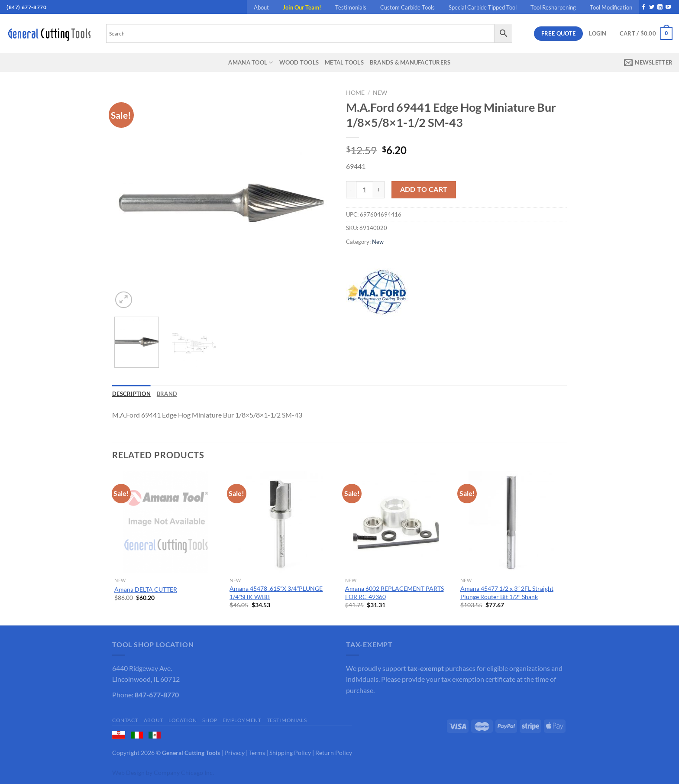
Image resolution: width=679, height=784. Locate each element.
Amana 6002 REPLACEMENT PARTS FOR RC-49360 (394, 593)
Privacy (234, 753)
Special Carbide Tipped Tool (483, 7)
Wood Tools (299, 62)
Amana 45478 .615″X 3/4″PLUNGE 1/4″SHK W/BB (276, 593)
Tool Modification (611, 7)
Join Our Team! (302, 7)
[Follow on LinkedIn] (660, 7)
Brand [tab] (167, 394)
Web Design (128, 773)
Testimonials (351, 7)
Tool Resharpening (553, 7)
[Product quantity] (365, 190)
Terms (257, 753)
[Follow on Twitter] (652, 7)
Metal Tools (344, 62)
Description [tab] (131, 394)
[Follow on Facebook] (643, 7)
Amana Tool (251, 63)
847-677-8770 (157, 695)
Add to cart (424, 189)
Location (183, 720)
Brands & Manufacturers (410, 62)
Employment (242, 720)
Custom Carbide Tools (407, 7)
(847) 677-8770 (26, 7)
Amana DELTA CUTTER (146, 589)
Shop (210, 720)
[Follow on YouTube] (668, 7)
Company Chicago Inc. (184, 773)
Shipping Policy (290, 753)
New (380, 93)
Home (355, 93)
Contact (125, 720)
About (261, 7)
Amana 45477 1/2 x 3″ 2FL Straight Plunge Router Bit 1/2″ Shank (507, 593)
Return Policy (334, 753)
